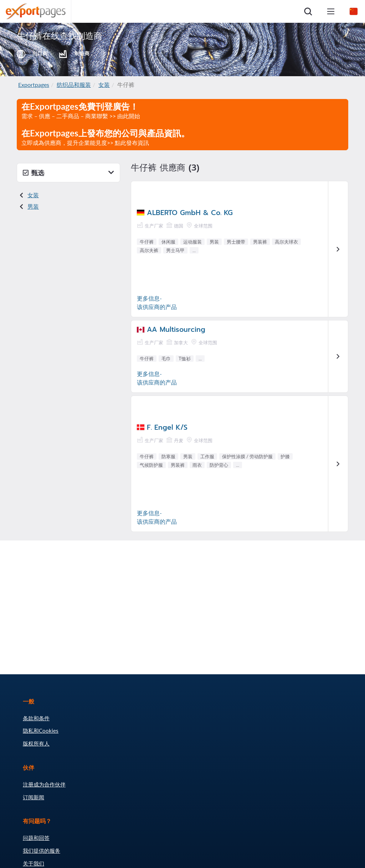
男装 (33, 206)
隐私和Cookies (41, 731)
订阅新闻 (34, 797)
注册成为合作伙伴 (44, 784)
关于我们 (34, 863)
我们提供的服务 (42, 851)
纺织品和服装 (74, 85)
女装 (104, 85)
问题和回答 (36, 838)
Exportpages (34, 85)
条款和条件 (36, 718)
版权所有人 (36, 743)
